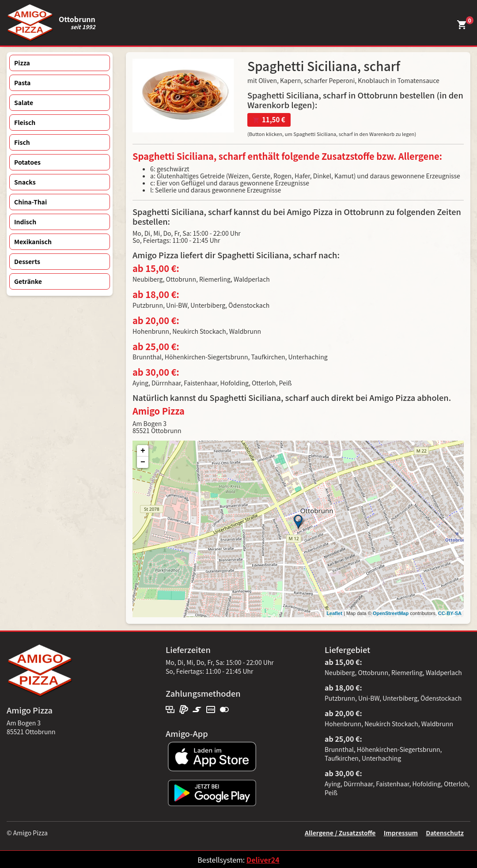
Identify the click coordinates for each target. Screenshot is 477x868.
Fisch (22, 142)
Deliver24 (263, 860)
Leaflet (334, 613)
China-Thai (30, 202)
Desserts (27, 261)
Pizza (22, 63)
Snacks (25, 182)
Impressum (401, 833)
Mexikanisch (33, 242)
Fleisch (25, 122)
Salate (24, 102)
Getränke (28, 281)
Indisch (25, 222)
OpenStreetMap (391, 613)
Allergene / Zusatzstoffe (340, 833)
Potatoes (27, 162)
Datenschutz (445, 833)
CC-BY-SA (450, 613)
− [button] (143, 462)
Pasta (22, 83)
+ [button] (143, 451)
